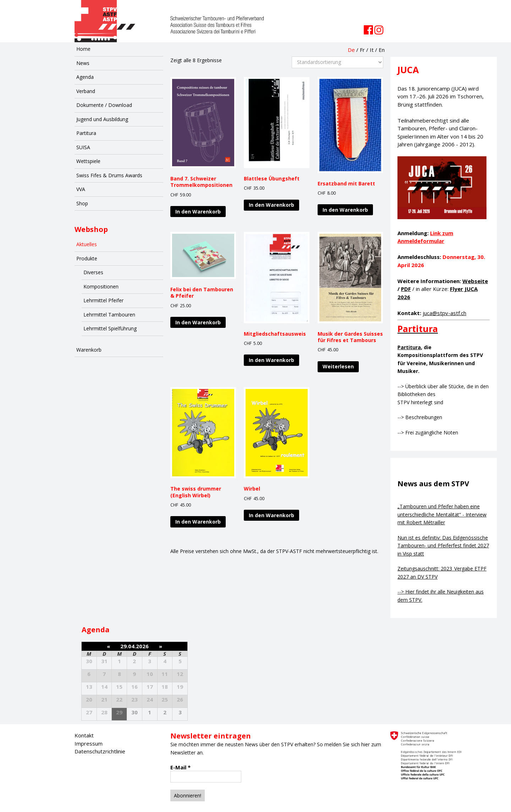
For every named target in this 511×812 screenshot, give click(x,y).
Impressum (89, 743)
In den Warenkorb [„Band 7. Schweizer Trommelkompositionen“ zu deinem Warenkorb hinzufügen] (198, 212)
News (83, 63)
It (372, 50)
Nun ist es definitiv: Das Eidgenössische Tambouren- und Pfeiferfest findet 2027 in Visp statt (443, 546)
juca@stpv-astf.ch (444, 313)
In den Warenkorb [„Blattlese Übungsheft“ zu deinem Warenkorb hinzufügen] (271, 205)
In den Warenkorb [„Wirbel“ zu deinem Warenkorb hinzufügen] (271, 515)
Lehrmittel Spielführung (110, 328)
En (382, 50)
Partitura (86, 133)
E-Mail (180, 767)
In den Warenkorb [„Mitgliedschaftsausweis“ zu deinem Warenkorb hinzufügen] (271, 360)
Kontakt (84, 735)
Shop (82, 203)
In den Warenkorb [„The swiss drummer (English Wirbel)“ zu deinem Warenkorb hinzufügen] (198, 522)
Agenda (85, 77)
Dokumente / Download (104, 105)
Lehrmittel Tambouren (109, 315)
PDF (406, 289)
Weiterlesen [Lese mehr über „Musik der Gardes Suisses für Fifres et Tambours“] (338, 366)
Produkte (87, 258)
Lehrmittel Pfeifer (103, 300)
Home (83, 49)
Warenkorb (89, 350)
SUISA (83, 147)
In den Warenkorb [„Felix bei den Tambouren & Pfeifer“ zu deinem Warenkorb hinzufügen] (198, 322)
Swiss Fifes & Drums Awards (109, 175)
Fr (362, 50)
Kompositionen (101, 286)
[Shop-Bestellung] (337, 62)
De (351, 50)
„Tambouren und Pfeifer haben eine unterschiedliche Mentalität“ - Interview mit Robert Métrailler (442, 514)
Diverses (93, 272)
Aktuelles (87, 244)
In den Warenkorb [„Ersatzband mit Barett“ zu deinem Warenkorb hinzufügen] (345, 210)
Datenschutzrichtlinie (100, 751)
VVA (81, 189)
